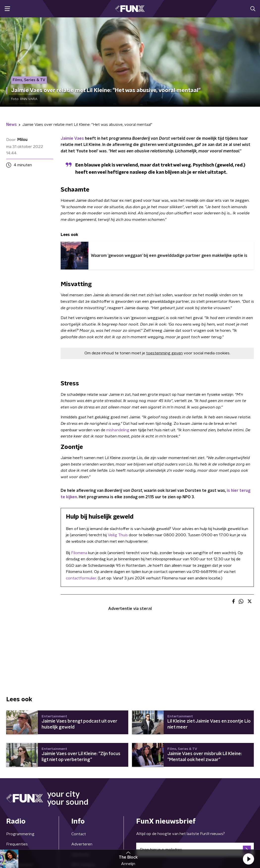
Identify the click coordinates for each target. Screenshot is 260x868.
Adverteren (82, 844)
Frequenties (17, 844)
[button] (248, 859)
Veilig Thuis (118, 535)
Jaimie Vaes (72, 138)
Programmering (20, 834)
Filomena (79, 553)
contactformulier (81, 578)
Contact (79, 834)
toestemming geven (164, 353)
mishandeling (118, 430)
